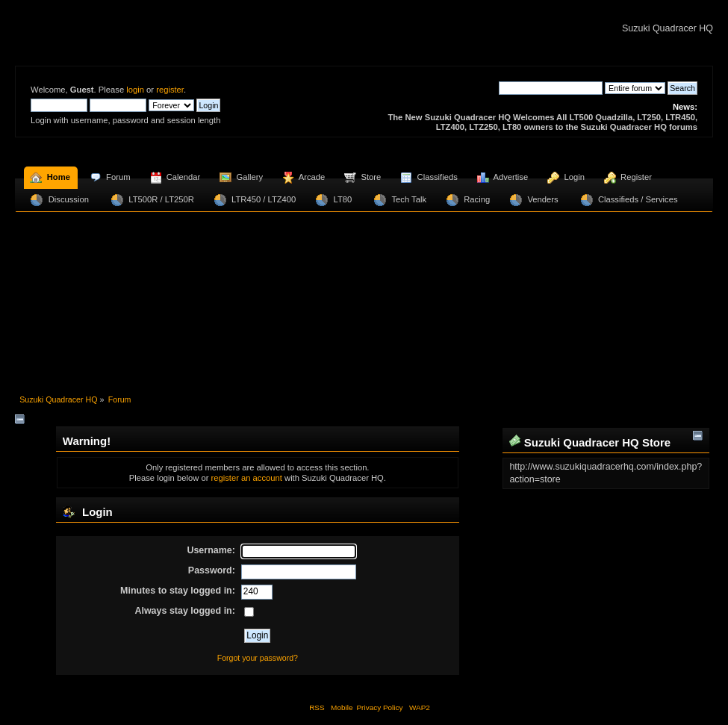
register (170, 90)
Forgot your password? (258, 658)
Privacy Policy (379, 707)
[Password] (299, 572)
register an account (246, 478)
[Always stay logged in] (249, 612)
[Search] (551, 88)
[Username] (299, 552)
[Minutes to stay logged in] (257, 592)
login (135, 90)
